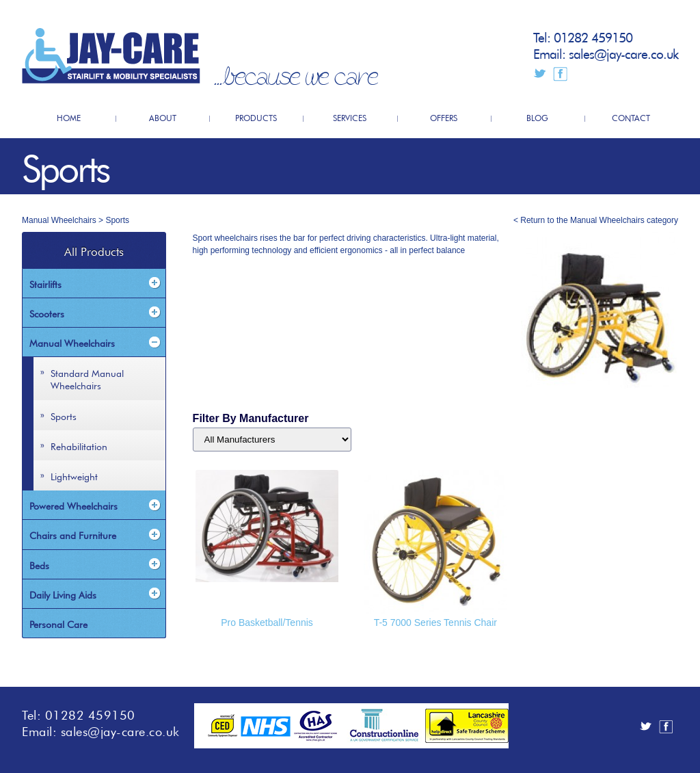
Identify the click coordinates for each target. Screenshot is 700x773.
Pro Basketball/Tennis (267, 623)
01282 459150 (593, 36)
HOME (69, 117)
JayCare (111, 56)
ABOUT (163, 117)
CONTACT (631, 117)
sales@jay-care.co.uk (623, 52)
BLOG (537, 117)
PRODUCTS (256, 117)
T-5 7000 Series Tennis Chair (435, 623)
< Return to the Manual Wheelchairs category (596, 220)
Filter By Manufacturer (251, 418)
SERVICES (350, 117)
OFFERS (444, 117)
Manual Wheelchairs (59, 220)
